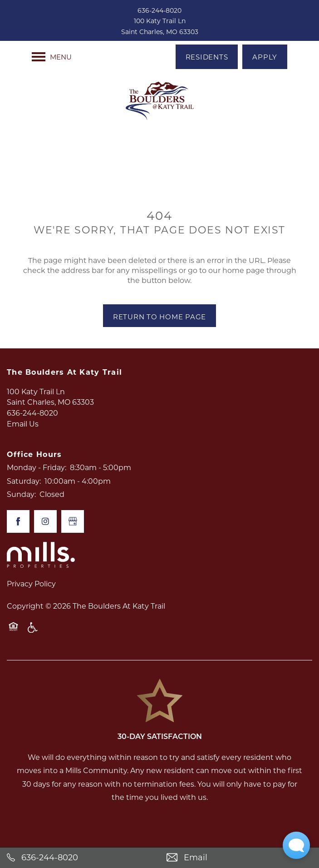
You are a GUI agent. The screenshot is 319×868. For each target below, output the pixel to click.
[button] (207, 57)
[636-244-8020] (80, 858)
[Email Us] (240, 858)
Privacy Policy (31, 583)
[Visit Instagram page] (45, 521)
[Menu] (52, 57)
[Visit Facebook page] (18, 521)
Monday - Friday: (37, 467)
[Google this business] (73, 521)
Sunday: (21, 494)
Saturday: (24, 481)
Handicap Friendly (33, 632)
